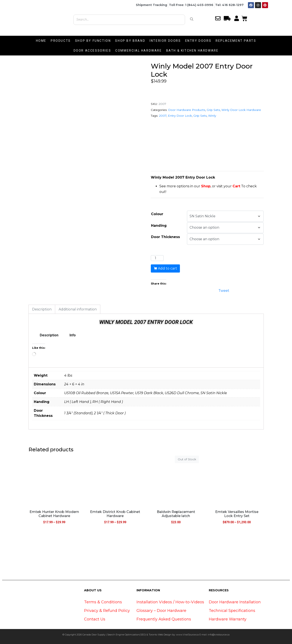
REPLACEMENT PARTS (236, 41)
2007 (163, 116)
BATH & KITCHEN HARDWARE (192, 51)
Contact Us (95, 619)
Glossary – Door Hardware (161, 611)
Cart (236, 186)
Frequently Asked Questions (164, 619)
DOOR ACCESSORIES (92, 51)
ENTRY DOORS (198, 41)
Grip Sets (213, 110)
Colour (157, 214)
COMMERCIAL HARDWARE (139, 51)
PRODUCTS (61, 41)
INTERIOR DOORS (165, 41)
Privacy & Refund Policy (107, 611)
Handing (159, 226)
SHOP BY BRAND (130, 41)
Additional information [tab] (78, 309)
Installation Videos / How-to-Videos (170, 602)
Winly (212, 116)
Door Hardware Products (187, 110)
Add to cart (167, 268)
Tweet (224, 290)
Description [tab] (42, 309)
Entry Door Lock (180, 116)
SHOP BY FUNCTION (93, 41)
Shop (206, 186)
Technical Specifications (232, 611)
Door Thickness (165, 237)
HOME (41, 41)
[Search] (192, 19)
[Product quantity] (157, 258)
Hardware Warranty (228, 619)
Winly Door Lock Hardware (241, 110)
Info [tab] (73, 335)
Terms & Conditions (103, 602)
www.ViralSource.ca (187, 635)
